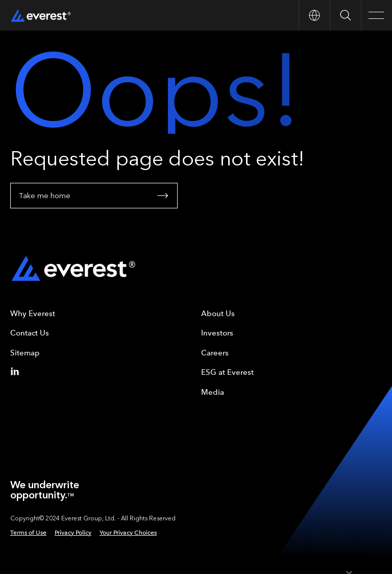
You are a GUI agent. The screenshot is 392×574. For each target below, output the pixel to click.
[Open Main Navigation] (376, 15)
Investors (217, 333)
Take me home (94, 196)
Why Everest (33, 314)
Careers (215, 353)
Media (213, 392)
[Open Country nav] (314, 15)
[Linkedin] (17, 371)
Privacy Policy (73, 533)
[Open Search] (345, 15)
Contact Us (30, 333)
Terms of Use (28, 533)
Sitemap (25, 353)
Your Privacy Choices (128, 533)
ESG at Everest (227, 372)
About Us (218, 314)
